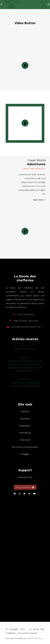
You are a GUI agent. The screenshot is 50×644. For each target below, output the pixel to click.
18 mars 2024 (25, 357)
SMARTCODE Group (35, 638)
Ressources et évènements (25, 447)
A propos (25, 411)
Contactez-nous (25, 477)
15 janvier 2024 (25, 379)
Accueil (12, 27)
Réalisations (25, 426)
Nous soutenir (25, 487)
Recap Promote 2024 (25, 349)
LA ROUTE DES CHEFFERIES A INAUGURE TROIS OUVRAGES (25, 384)
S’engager (25, 454)
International (25, 433)
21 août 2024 (25, 345)
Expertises (25, 418)
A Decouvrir (25, 440)
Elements (23, 27)
